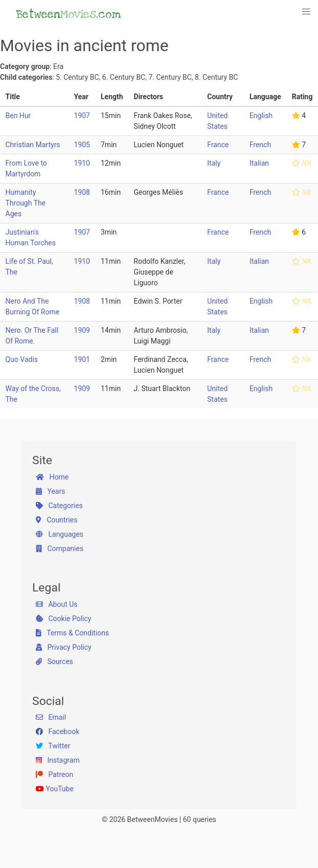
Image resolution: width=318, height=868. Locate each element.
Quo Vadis (22, 359)
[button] (307, 12)
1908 (82, 192)
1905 (82, 145)
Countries (56, 520)
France (218, 145)
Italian (259, 163)
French (260, 145)
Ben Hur (18, 116)
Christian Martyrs (33, 145)
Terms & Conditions (72, 633)
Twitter (53, 746)
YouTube (55, 789)
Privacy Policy (64, 647)
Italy (214, 163)
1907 (82, 116)
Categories (59, 506)
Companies (60, 549)
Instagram (58, 760)
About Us (57, 604)
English (261, 116)
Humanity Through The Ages (26, 203)
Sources (54, 661)
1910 (82, 163)
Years (50, 491)
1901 (82, 359)
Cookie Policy (63, 619)
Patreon (54, 774)
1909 (82, 330)
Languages (60, 534)
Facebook (58, 732)
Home (52, 477)
